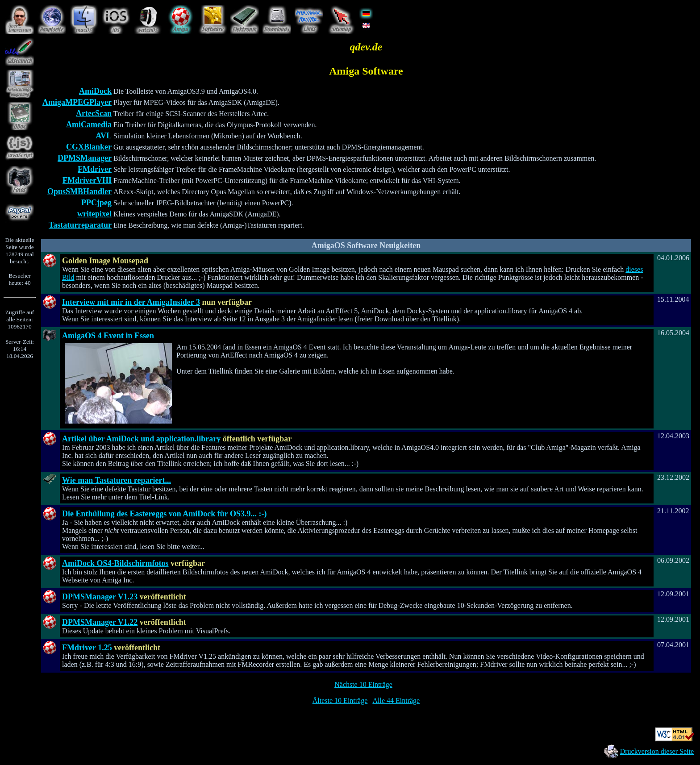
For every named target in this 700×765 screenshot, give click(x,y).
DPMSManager (85, 158)
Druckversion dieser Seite (657, 751)
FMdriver (95, 169)
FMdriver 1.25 (87, 648)
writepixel (94, 214)
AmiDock (95, 91)
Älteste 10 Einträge (340, 701)
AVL (104, 136)
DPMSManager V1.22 (100, 622)
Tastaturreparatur (80, 225)
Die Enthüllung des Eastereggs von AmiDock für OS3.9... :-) (164, 514)
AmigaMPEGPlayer (77, 102)
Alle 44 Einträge (396, 701)
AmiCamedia (89, 125)
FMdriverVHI (87, 180)
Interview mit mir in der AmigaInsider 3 (131, 302)
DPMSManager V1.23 (100, 597)
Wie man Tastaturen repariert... (117, 480)
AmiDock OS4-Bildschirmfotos (115, 563)
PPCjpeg (96, 203)
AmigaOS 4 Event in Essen (108, 336)
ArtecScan (94, 113)
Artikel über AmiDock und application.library (141, 439)
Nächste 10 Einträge (363, 684)
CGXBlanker (89, 147)
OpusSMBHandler (79, 191)
